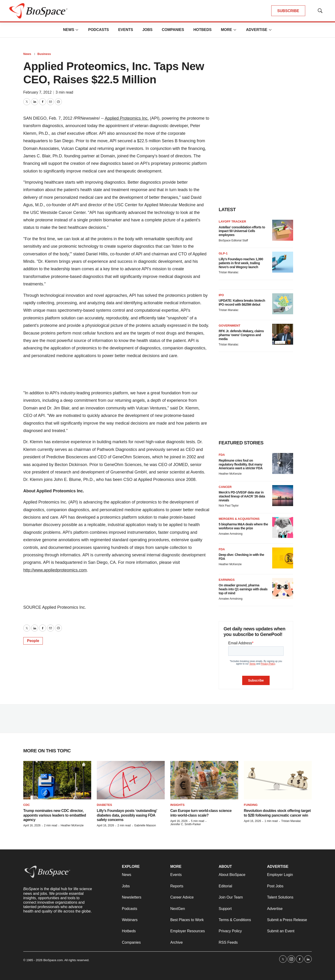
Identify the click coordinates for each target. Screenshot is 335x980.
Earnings (227, 580)
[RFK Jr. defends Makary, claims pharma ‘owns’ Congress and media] (283, 334)
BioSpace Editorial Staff (233, 240)
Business (44, 54)
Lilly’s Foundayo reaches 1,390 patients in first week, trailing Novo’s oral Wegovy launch (241, 263)
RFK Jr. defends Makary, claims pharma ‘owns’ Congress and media (241, 335)
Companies (173, 30)
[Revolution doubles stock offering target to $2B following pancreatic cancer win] (278, 780)
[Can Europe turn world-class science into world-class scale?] (204, 780)
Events (126, 30)
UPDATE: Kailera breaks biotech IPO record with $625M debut (242, 302)
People (33, 641)
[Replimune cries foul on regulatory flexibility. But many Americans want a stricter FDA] (283, 463)
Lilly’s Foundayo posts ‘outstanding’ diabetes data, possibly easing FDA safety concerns (127, 815)
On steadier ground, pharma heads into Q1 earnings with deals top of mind (243, 589)
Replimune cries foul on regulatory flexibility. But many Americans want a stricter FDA (241, 464)
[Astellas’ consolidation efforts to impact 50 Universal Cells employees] (283, 230)
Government (229, 326)
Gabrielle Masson (145, 825)
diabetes (104, 805)
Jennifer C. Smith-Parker (186, 824)
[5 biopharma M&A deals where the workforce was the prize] (283, 527)
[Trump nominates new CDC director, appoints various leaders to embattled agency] (57, 780)
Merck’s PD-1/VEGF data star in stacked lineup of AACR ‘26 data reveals (242, 496)
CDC (27, 805)
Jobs (147, 30)
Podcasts (99, 30)
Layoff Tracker (232, 221)
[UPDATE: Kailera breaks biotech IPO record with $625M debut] (283, 304)
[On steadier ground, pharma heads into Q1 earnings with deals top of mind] (283, 588)
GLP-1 (223, 253)
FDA (222, 455)
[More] (77, 30)
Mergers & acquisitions (239, 519)
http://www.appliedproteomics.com (55, 570)
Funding (251, 805)
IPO (221, 295)
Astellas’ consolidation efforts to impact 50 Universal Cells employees (242, 231)
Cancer (225, 487)
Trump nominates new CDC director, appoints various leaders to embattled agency (55, 815)
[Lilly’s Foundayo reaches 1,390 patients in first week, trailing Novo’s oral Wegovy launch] (283, 262)
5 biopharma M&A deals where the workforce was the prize (243, 526)
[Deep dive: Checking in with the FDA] (283, 558)
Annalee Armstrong (231, 534)
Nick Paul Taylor (229, 506)
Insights (177, 805)
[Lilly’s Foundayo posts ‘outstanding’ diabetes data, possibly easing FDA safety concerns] (131, 780)
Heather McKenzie (230, 474)
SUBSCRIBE (288, 11)
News (69, 30)
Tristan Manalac (229, 272)
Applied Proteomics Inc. (127, 118)
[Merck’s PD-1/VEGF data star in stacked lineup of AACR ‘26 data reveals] (283, 496)
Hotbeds (202, 30)
